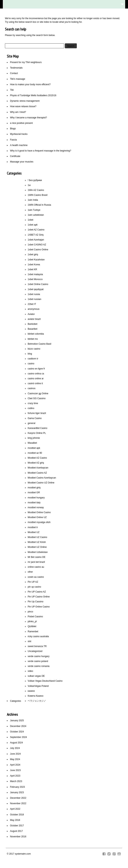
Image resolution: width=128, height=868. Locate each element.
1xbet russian (34, 299)
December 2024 (18, 726)
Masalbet (32, 443)
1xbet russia (34, 294)
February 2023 (17, 787)
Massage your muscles (22, 162)
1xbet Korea (34, 265)
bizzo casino (34, 349)
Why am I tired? (18, 112)
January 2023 (17, 792)
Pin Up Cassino (36, 602)
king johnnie (34, 438)
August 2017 (16, 831)
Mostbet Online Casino (39, 512)
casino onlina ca (36, 374)
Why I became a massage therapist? (29, 118)
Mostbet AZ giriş (36, 463)
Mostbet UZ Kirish (37, 542)
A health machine (19, 145)
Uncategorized (35, 651)
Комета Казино (36, 696)
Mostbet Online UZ (37, 517)
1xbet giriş (33, 254)
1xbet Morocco (35, 279)
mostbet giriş (34, 488)
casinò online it (35, 383)
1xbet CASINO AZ (37, 245)
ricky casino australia (38, 636)
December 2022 (18, 798)
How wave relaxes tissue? (23, 106)
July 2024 (15, 748)
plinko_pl (32, 621)
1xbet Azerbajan (36, 240)
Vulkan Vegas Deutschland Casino (45, 681)
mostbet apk (34, 448)
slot (29, 641)
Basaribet (33, 329)
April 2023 (15, 776)
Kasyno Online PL (37, 433)
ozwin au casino (36, 577)
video (30, 671)
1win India (33, 200)
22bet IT (32, 304)
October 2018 (17, 815)
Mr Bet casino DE (37, 557)
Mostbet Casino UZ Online (41, 483)
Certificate (15, 156)
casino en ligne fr (36, 369)
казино (31, 691)
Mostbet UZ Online (37, 547)
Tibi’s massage (18, 79)
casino (31, 364)
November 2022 (18, 803)
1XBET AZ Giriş (36, 235)
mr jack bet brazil (36, 562)
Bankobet (33, 324)
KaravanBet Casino (37, 428)
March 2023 (16, 781)
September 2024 (18, 737)
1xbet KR (32, 269)
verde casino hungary (39, 656)
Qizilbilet (32, 626)
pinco (30, 612)
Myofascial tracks (19, 134)
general (31, 423)
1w (29, 185)
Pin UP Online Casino (39, 607)
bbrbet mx (33, 339)
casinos (32, 388)
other (30, 572)
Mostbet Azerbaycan (38, 468)
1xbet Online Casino (38, 284)
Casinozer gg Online (38, 393)
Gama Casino (35, 418)
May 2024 (15, 759)
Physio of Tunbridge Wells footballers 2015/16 (33, 95)
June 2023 (15, 770)
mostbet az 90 (35, 453)
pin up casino (34, 587)
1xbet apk (33, 225)
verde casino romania (39, 666)
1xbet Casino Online (38, 250)
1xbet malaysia (35, 274)
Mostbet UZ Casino (37, 537)
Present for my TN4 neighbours (26, 62)
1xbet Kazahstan (36, 260)
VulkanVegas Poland (38, 686)
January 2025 (17, 720)
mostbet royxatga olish (39, 522)
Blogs (13, 129)
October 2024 (17, 732)
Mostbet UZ (34, 532)
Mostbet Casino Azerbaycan (42, 478)
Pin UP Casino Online (39, 597)
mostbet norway (36, 507)
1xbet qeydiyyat (36, 289)
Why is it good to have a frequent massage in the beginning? (41, 151)
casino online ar (36, 379)
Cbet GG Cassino (37, 398)
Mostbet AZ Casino (37, 458)
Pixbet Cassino (35, 617)
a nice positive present (21, 123)
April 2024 (15, 765)
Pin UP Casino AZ (37, 592)
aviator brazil (34, 319)
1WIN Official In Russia (39, 205)
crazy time (33, 403)
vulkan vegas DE (36, 676)
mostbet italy (34, 503)
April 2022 (15, 809)
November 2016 (18, 837)
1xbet (30, 220)
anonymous (34, 309)
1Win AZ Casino (36, 190)
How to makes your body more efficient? (30, 84)
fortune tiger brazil (37, 413)
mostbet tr (33, 527)
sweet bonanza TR (37, 646)
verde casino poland (38, 661)
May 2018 (15, 820)
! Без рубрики (35, 180)
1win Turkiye (34, 210)
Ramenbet (33, 631)
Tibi (12, 90)
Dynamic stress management (25, 101)
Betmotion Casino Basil (39, 344)
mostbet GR (34, 493)
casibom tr (33, 359)
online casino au (36, 567)
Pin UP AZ (33, 582)
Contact (14, 73)
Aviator (31, 314)
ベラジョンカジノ (37, 701)
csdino (31, 408)
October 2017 (17, 826)
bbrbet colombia (36, 334)
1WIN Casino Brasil (38, 195)
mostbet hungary (36, 498)
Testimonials (16, 68)
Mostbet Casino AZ (37, 473)
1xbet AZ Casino (36, 230)
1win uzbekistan (36, 215)
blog (30, 354)
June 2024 (15, 754)
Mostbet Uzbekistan (38, 552)
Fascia (13, 140)
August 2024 (16, 743)
